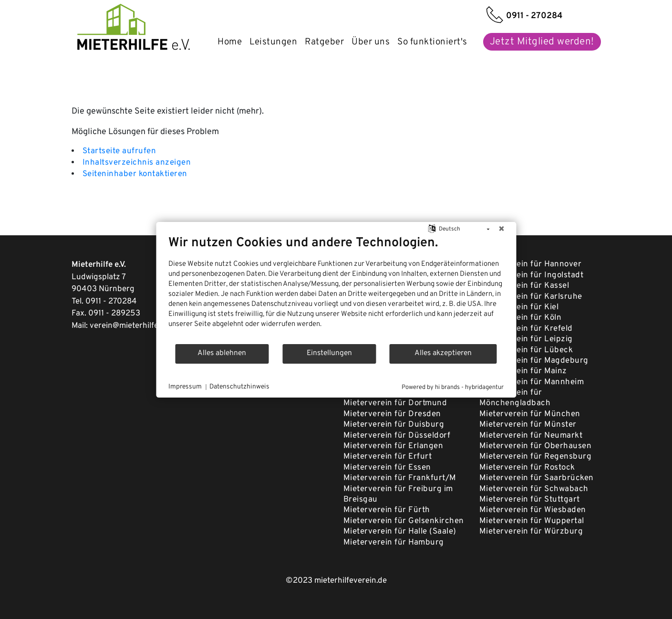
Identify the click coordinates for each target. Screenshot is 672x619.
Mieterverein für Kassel (524, 286)
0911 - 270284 (111, 302)
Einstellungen (329, 353)
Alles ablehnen (222, 353)
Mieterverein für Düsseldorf (397, 436)
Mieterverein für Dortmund (395, 403)
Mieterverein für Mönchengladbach (515, 398)
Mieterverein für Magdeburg (534, 361)
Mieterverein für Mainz (523, 371)
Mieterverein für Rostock (527, 468)
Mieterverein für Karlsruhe (531, 297)
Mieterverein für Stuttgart (530, 500)
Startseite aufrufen (119, 151)
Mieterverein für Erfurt (388, 457)
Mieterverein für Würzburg (531, 532)
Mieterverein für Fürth (387, 510)
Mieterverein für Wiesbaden (533, 510)
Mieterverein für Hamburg (394, 543)
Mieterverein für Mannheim (532, 382)
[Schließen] (501, 230)
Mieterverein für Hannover (531, 264)
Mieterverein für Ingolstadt (532, 275)
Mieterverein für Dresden (392, 414)
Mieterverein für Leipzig (526, 339)
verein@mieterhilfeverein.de (141, 326)
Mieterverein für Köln (521, 318)
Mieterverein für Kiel (519, 307)
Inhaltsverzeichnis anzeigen (137, 163)
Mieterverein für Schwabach (534, 489)
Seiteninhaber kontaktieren (135, 174)
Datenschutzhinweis (239, 387)
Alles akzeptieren (443, 353)
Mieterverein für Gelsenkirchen (404, 521)
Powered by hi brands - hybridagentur (453, 388)
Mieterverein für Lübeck (526, 350)
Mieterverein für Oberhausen (536, 446)
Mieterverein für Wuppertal (532, 521)
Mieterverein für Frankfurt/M (400, 478)
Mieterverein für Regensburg (536, 457)
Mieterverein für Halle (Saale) (400, 532)
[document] (336, 289)
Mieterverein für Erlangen (393, 446)
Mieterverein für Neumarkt (531, 436)
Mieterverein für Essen (387, 468)
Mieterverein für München (530, 414)
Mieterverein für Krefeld (526, 329)
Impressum (185, 387)
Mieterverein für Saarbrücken (537, 478)
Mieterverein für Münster (528, 425)
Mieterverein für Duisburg (394, 425)
